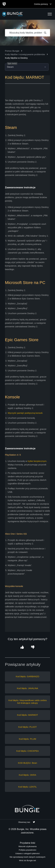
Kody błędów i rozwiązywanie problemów (25, 54)
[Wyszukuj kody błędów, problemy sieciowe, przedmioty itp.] (28, 33)
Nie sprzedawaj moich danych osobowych (27, 857)
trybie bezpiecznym (37, 461)
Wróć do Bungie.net (27, 860)
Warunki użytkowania (27, 846)
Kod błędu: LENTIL (27, 787)
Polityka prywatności (27, 850)
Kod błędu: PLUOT (28, 727)
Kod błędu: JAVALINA (27, 688)
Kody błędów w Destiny (16, 58)
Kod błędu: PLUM (28, 739)
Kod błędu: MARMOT (27, 715)
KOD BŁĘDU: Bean (27, 763)
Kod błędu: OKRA (27, 775)
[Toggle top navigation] (51, 4)
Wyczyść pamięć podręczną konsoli (25, 413)
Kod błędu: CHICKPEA (27, 751)
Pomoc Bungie (12, 51)
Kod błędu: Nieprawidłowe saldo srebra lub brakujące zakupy (27, 702)
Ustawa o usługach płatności (27, 853)
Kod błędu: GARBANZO (27, 676)
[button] (50, 14)
